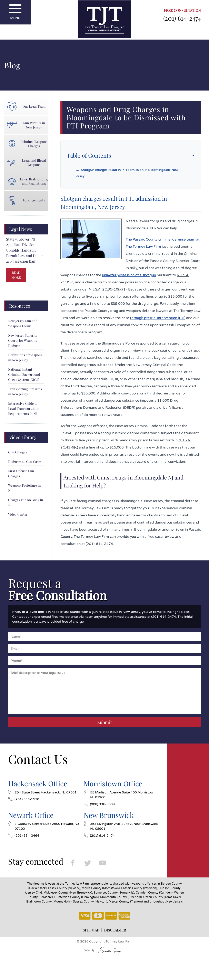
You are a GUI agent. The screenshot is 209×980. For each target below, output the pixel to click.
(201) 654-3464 (24, 836)
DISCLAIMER (115, 930)
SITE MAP (91, 930)
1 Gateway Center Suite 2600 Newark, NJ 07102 (43, 826)
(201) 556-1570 (24, 799)
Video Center (18, 514)
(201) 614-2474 (182, 18)
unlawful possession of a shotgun (129, 275)
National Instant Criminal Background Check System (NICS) (24, 374)
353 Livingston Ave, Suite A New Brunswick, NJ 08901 (121, 826)
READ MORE (16, 275)
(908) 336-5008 (99, 804)
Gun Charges (18, 452)
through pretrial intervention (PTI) (158, 318)
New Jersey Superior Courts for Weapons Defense (23, 340)
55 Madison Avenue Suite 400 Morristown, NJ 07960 (120, 795)
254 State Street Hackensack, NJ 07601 (42, 792)
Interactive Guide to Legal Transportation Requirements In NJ (24, 408)
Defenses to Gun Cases (25, 461)
